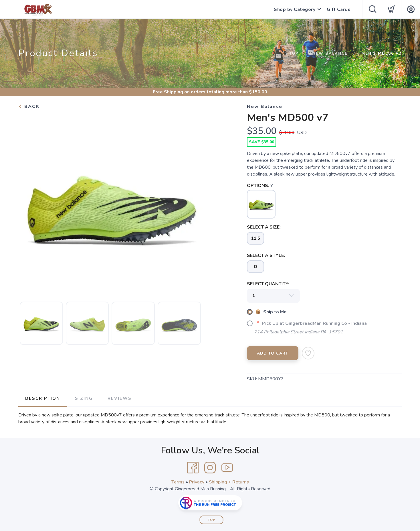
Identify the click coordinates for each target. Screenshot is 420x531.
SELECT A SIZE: (264, 227)
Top (212, 520)
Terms (178, 482)
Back (29, 107)
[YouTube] (227, 468)
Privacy (197, 482)
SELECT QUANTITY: (268, 284)
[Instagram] (210, 468)
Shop (292, 54)
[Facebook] (193, 468)
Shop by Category (295, 9)
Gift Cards (339, 9)
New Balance (330, 54)
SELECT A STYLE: (266, 255)
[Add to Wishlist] (308, 353)
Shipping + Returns (229, 482)
